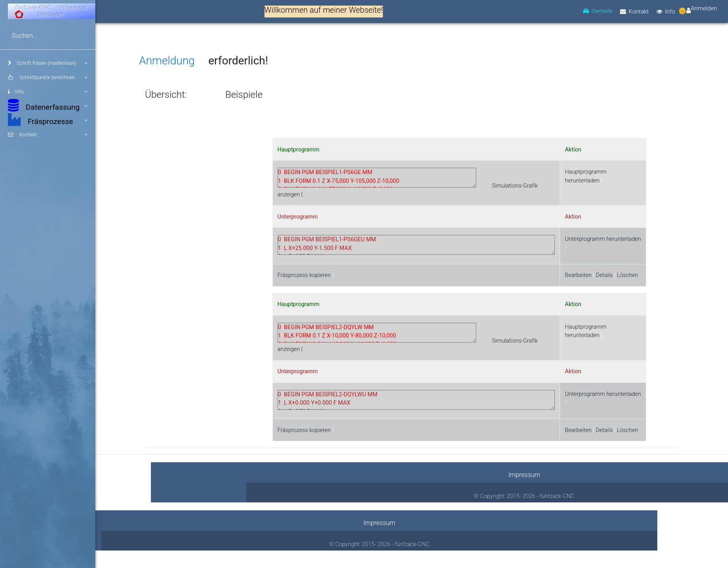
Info (48, 92)
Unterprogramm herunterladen (603, 239)
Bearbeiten (578, 275)
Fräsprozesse (48, 120)
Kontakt (48, 135)
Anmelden (704, 9)
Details (604, 275)
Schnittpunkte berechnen (48, 78)
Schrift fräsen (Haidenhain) (48, 63)
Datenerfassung (48, 105)
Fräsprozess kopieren (304, 275)
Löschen (628, 275)
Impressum (524, 475)
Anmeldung (167, 61)
